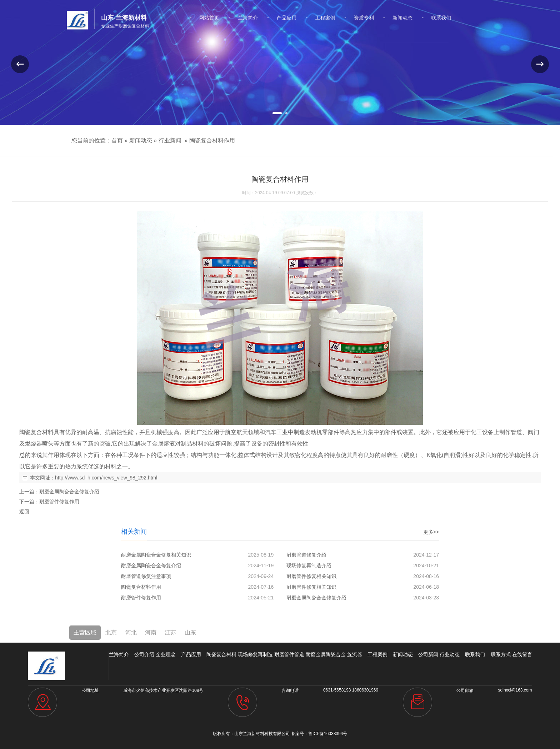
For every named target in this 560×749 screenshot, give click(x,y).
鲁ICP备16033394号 (328, 734)
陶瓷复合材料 (221, 654)
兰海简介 (255, 18)
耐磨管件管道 (289, 654)
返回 (24, 512)
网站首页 (225, 18)
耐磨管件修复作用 (59, 502)
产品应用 (285, 18)
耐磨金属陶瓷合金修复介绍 (69, 492)
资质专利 (346, 18)
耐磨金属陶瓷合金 (326, 654)
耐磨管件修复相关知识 (311, 576)
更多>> (431, 532)
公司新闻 (428, 654)
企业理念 (166, 654)
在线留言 (522, 654)
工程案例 (315, 18)
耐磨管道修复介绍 (306, 555)
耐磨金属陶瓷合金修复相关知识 (156, 555)
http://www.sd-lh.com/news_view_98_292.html (106, 478)
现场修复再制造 (255, 654)
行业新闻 (170, 140)
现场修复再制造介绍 (309, 565)
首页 (117, 140)
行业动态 (450, 654)
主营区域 (85, 632)
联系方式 (501, 654)
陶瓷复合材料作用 (212, 140)
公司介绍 (144, 654)
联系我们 (406, 18)
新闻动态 (376, 18)
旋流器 (355, 654)
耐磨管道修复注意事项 (146, 576)
